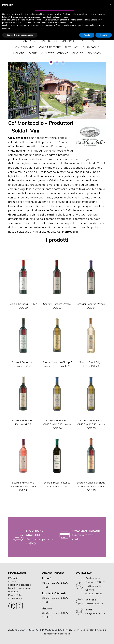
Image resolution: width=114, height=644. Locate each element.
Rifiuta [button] (87, 35)
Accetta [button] (104, 35)
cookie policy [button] (63, 17)
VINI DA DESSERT (50, 47)
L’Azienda (13, 578)
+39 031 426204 (94, 603)
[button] (51, 62)
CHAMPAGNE (91, 47)
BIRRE (33, 53)
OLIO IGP (78, 53)
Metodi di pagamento (19, 588)
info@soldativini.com (96, 613)
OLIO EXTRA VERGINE (55, 53)
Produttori (13, 592)
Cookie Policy (15, 598)
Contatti (12, 581)
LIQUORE (19, 53)
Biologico (94, 53)
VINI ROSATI (69, 41)
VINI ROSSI (88, 41)
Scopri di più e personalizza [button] (20, 35)
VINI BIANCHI (49, 41)
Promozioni (28, 41)
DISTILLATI (72, 47)
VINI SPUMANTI (25, 47)
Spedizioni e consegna (20, 585)
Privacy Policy (15, 595)
